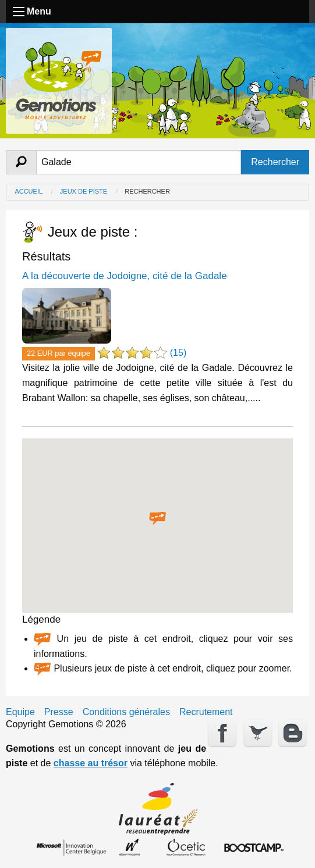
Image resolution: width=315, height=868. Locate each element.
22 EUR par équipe (59, 353)
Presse (59, 712)
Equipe (20, 712)
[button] (158, 519)
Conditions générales (126, 712)
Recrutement (206, 712)
